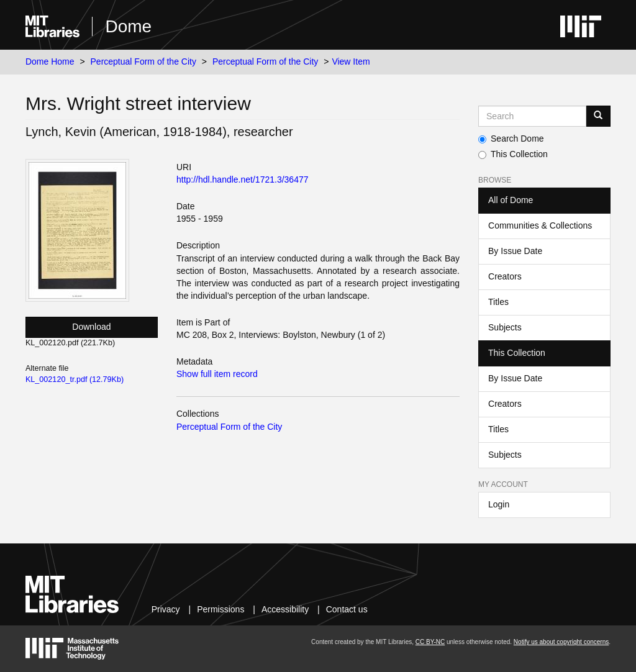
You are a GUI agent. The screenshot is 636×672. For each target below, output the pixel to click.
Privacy (166, 609)
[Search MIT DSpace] (532, 116)
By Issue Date (515, 251)
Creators (505, 276)
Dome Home (50, 61)
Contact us (347, 609)
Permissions (220, 609)
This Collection (513, 154)
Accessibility (285, 609)
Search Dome (511, 138)
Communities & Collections (540, 225)
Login (499, 504)
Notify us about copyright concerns (561, 642)
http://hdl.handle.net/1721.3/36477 (243, 179)
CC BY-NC (430, 642)
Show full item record (217, 374)
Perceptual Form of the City (143, 61)
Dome (128, 26)
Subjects (505, 327)
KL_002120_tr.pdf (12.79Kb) (75, 379)
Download (91, 327)
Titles (498, 302)
